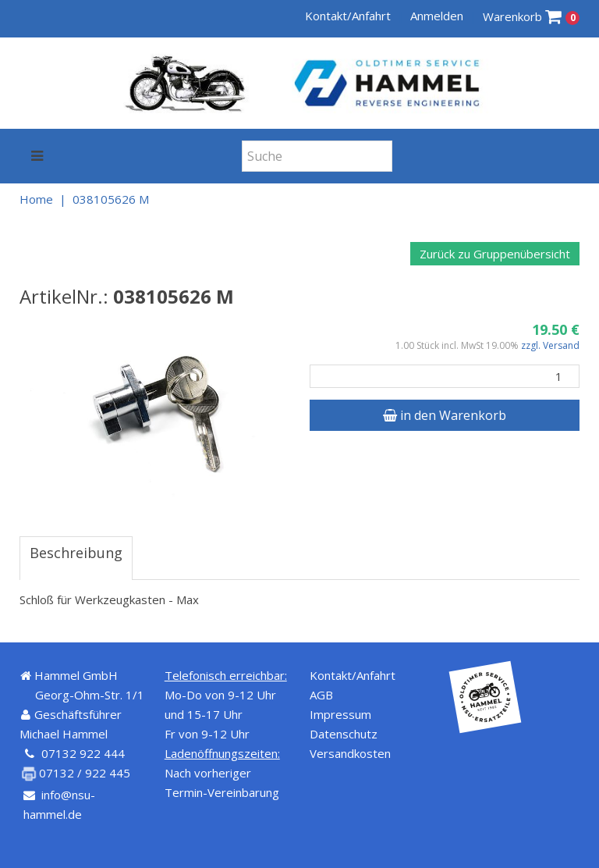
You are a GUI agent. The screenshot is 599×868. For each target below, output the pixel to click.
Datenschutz (344, 734)
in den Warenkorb (445, 415)
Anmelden (437, 16)
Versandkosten (350, 753)
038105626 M (111, 199)
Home (36, 199)
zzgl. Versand (550, 345)
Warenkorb (532, 17)
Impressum (340, 714)
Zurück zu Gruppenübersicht (495, 254)
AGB (321, 695)
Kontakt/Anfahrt (348, 16)
